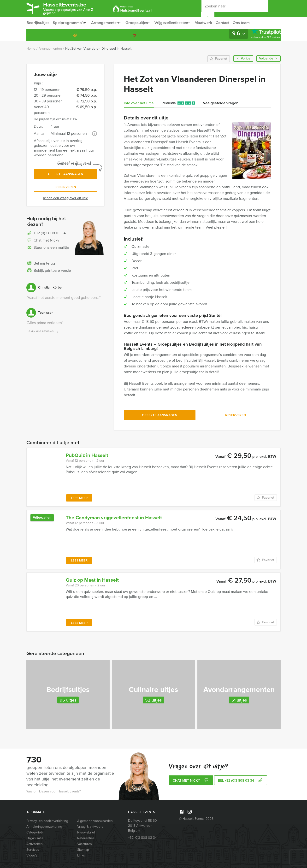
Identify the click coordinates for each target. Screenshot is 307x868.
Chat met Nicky (43, 242)
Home (31, 49)
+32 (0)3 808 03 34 (258, 35)
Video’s (32, 855)
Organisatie (35, 838)
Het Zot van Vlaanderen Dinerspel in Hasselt (98, 49)
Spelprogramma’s (69, 23)
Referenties (86, 838)
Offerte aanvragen (66, 175)
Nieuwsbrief (86, 832)
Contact (232, 23)
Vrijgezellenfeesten (178, 23)
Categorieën (35, 832)
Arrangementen (107, 23)
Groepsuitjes (141, 23)
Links (81, 855)
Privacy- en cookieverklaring (47, 821)
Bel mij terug (41, 265)
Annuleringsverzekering (44, 827)
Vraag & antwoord (90, 827)
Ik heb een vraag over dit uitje (65, 200)
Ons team (251, 23)
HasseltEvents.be (75, 8)
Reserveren (66, 188)
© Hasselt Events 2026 (196, 819)
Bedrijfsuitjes (38, 23)
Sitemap (83, 850)
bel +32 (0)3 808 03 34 (241, 781)
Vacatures (85, 844)
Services (33, 850)
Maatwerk (212, 23)
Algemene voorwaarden (95, 821)
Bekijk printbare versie (49, 272)
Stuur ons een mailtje (48, 249)
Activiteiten (35, 844)
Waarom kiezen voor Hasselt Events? (54, 791)
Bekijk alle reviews (43, 333)
